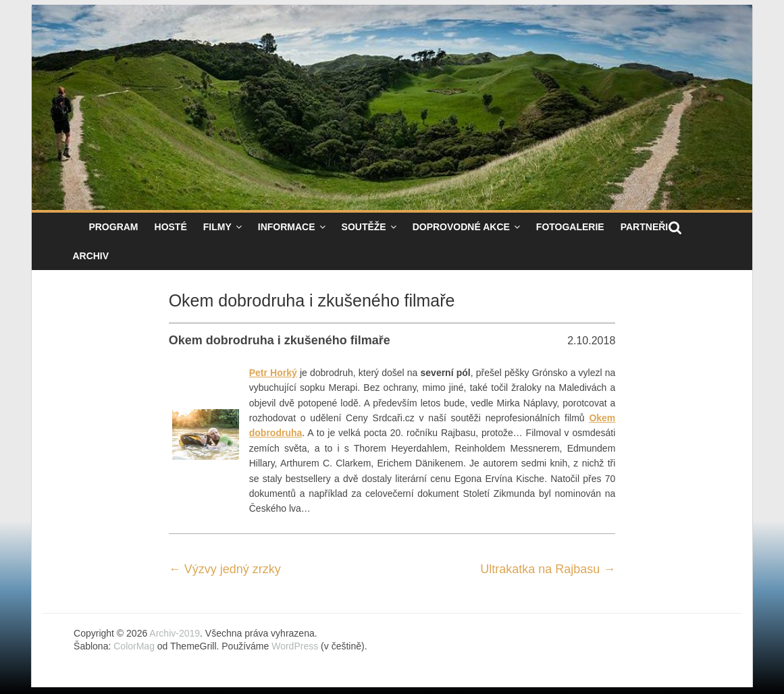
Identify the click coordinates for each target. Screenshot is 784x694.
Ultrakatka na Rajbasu (548, 569)
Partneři (645, 227)
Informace (287, 227)
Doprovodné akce (461, 227)
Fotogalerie (570, 227)
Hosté (171, 227)
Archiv (90, 256)
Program (113, 227)
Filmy (217, 227)
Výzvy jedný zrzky (225, 569)
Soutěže (364, 227)
